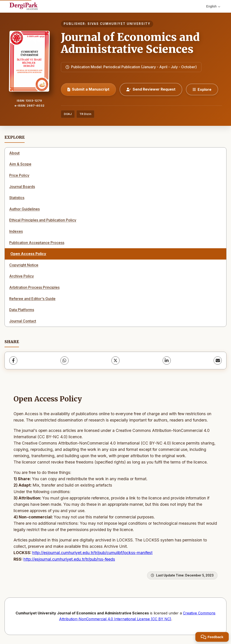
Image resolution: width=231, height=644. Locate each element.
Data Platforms (22, 310)
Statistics (17, 198)
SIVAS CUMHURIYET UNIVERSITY (119, 24)
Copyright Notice (24, 265)
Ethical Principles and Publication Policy (43, 220)
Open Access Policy (28, 254)
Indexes (16, 231)
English (213, 6)
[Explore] (202, 89)
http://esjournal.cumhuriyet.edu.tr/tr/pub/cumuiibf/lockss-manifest (92, 553)
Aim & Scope (20, 164)
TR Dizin (85, 114)
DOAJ (68, 114)
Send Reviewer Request (151, 89)
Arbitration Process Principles (34, 287)
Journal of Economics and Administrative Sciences (130, 43)
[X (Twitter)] (115, 361)
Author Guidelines (24, 209)
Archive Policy (22, 276)
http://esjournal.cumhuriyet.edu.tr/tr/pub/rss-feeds (69, 559)
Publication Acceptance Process (37, 243)
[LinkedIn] (167, 361)
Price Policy (19, 175)
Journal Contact (23, 321)
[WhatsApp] (65, 361)
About (14, 153)
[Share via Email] (218, 361)
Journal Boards (22, 187)
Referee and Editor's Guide (32, 299)
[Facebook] (13, 361)
